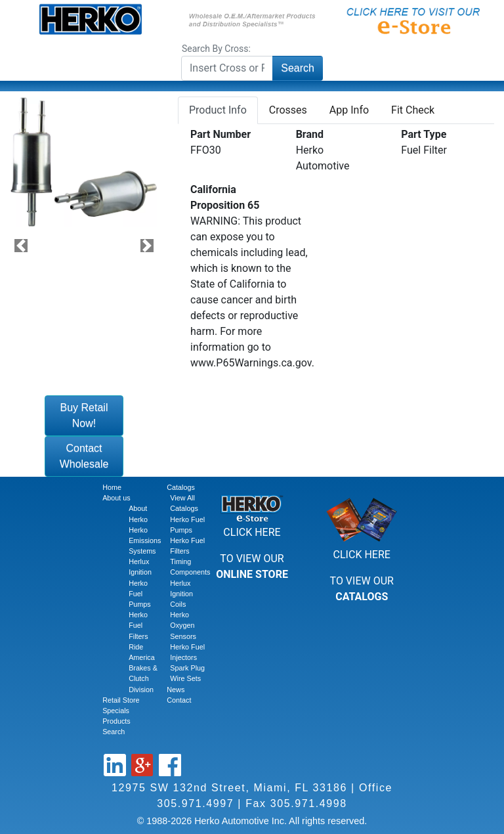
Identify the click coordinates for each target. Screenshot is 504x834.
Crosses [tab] (288, 110)
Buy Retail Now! (84, 415)
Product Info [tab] (218, 110)
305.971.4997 (195, 803)
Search (298, 68)
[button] (21, 246)
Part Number (220, 134)
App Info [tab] (349, 110)
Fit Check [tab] (413, 110)
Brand (310, 134)
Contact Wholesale (84, 456)
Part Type (424, 134)
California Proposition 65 (225, 197)
